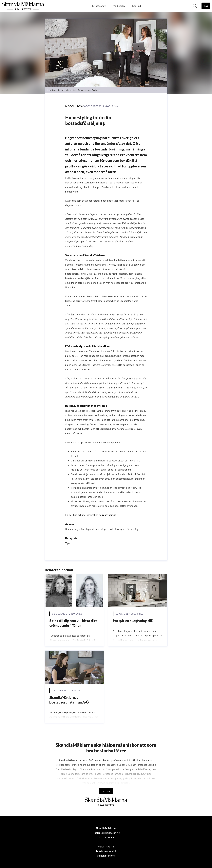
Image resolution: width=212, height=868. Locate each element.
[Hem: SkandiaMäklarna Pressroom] (23, 6)
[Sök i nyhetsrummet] (195, 6)
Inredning (101, 529)
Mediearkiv (119, 6)
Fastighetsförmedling (127, 529)
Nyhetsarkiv (99, 6)
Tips (67, 543)
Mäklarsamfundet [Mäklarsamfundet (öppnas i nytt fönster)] (106, 851)
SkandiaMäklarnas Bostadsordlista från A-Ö (69, 700)
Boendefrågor (73, 529)
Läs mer (106, 791)
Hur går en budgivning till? (133, 621)
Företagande (88, 529)
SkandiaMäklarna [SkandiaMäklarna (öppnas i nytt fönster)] (106, 856)
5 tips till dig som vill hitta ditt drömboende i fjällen (73, 623)
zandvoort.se (109, 515)
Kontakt (137, 6)
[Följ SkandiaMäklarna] (206, 6)
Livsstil (110, 529)
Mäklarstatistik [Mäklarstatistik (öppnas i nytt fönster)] (106, 846)
